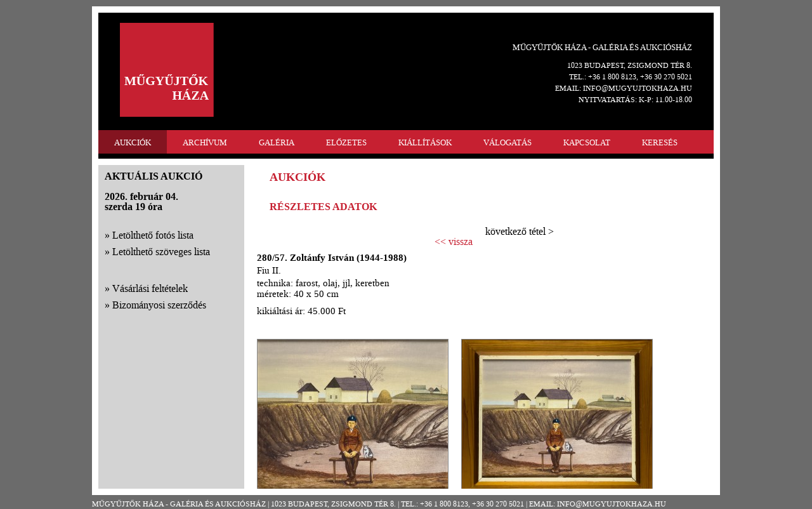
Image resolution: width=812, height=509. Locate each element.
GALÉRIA (277, 142)
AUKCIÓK (133, 142)
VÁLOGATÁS (507, 142)
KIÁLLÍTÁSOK (425, 142)
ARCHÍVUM (205, 142)
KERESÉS (660, 142)
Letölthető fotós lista (153, 235)
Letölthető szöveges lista (161, 252)
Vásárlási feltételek (150, 288)
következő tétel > (520, 231)
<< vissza (454, 242)
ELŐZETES (346, 142)
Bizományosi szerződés (159, 305)
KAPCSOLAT (587, 142)
